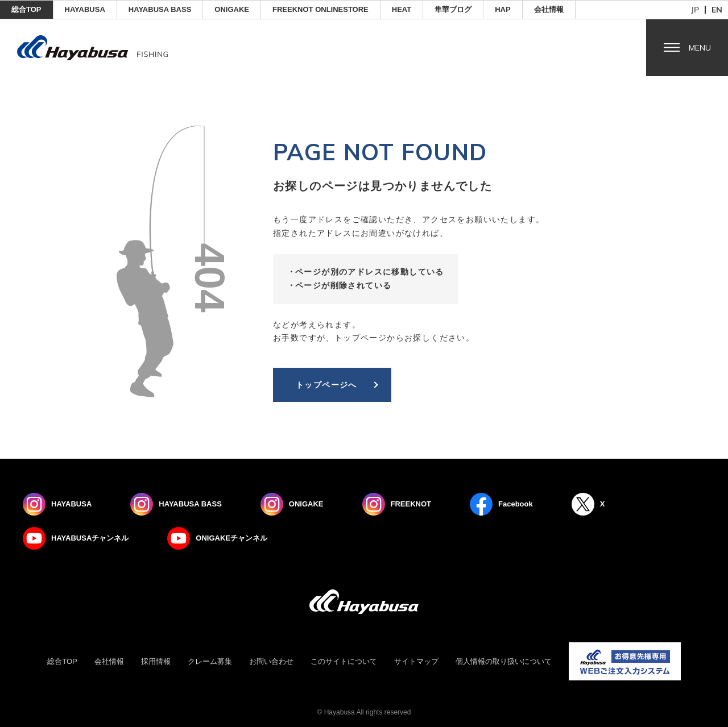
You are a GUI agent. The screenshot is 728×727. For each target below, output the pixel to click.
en (717, 10)
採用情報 (156, 661)
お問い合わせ (271, 661)
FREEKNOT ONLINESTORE (320, 9)
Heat (402, 9)
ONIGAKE (232, 9)
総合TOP (26, 9)
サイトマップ (416, 661)
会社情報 (549, 9)
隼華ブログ (453, 9)
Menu (700, 48)
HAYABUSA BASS (160, 9)
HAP (502, 9)
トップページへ (326, 385)
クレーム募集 (210, 661)
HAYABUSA (85, 9)
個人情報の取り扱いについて (504, 661)
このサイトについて (344, 661)
